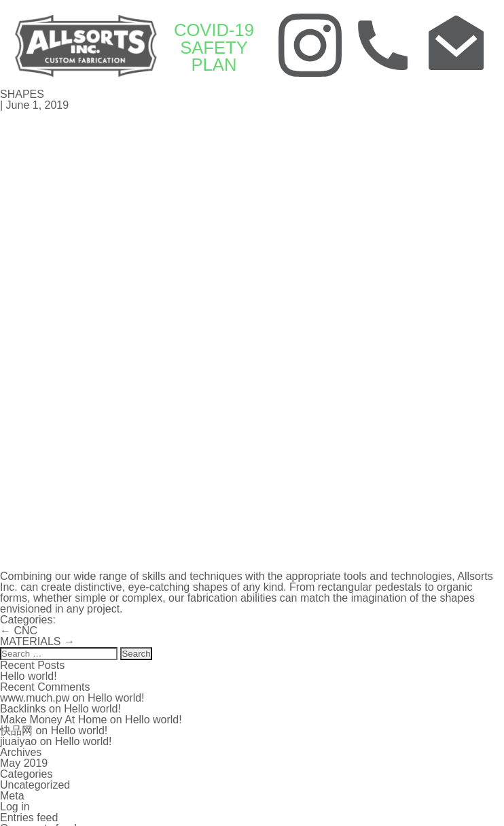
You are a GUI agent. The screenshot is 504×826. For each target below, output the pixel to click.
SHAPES (22, 93)
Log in (15, 805)
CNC (19, 629)
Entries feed (29, 816)
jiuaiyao (18, 740)
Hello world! (29, 675)
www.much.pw (35, 696)
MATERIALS (37, 640)
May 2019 (24, 762)
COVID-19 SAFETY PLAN (213, 47)
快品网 (16, 729)
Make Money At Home (53, 718)
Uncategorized (35, 784)
